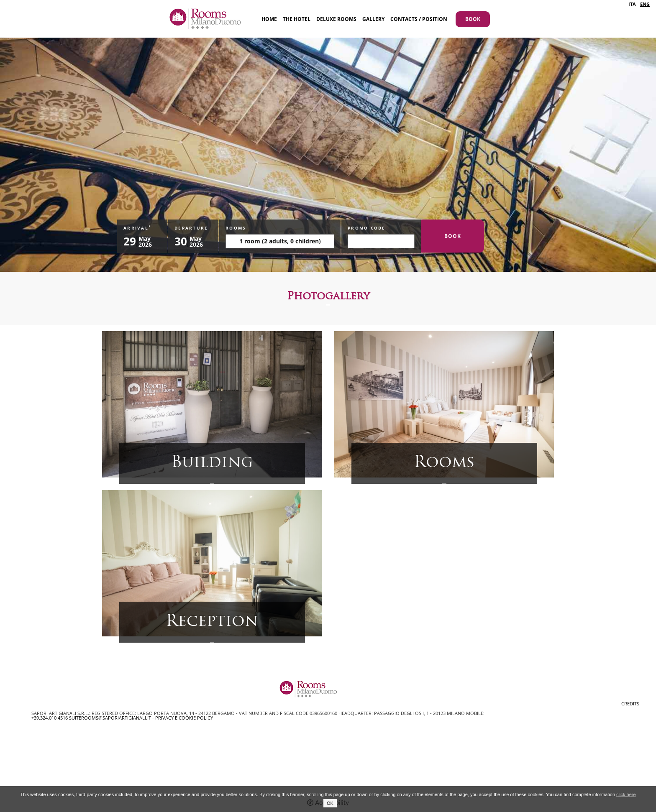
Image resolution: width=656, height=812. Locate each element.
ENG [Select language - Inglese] (645, 4)
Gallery (373, 19)
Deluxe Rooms (336, 19)
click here (626, 794)
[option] (328, 136)
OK (330, 803)
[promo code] (381, 241)
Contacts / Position (419, 19)
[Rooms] (280, 241)
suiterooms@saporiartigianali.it (110, 718)
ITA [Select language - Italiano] (632, 4)
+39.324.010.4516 (50, 718)
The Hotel (297, 19)
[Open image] (212, 403)
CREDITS (630, 703)
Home (269, 19)
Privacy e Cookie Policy (184, 718)
